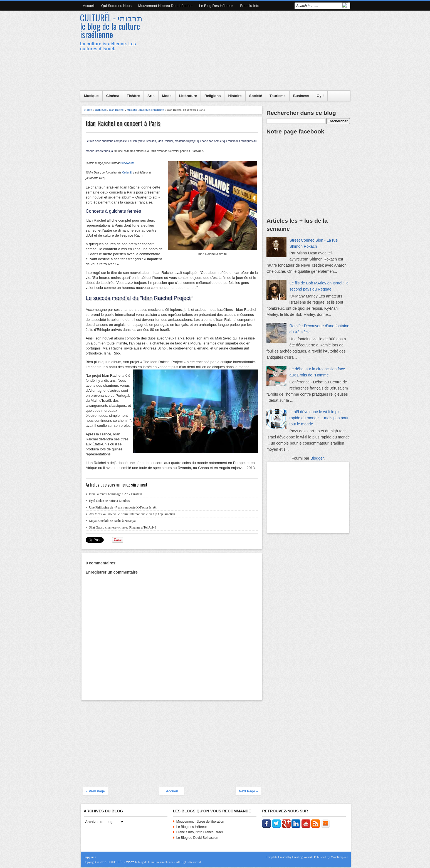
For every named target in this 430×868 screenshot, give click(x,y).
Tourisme (278, 96)
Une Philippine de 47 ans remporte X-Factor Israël (123, 507)
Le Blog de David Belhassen (197, 838)
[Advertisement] (249, 51)
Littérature (188, 96)
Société (256, 96)
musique (132, 110)
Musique (91, 96)
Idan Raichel (117, 110)
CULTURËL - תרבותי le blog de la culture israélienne (111, 26)
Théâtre (133, 96)
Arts (151, 96)
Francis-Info (250, 6)
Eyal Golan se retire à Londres (109, 501)
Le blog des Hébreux (216, 6)
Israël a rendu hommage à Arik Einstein (116, 494)
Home (88, 110)
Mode (167, 96)
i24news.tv (127, 163)
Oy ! (320, 96)
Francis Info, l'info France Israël (200, 832)
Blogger (317, 458)
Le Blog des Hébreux (192, 827)
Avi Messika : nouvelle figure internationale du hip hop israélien (132, 514)
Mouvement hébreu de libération (165, 6)
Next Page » (248, 791)
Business (301, 96)
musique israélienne (152, 110)
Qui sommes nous (116, 6)
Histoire (235, 96)
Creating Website (303, 857)
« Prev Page (95, 791)
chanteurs (101, 110)
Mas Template (339, 857)
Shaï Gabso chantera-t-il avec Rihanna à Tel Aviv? (123, 527)
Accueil (89, 6)
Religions (213, 96)
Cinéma (113, 96)
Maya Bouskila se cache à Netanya (112, 521)
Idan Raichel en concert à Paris (123, 123)
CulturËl (127, 173)
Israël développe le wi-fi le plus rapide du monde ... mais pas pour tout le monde (319, 418)
